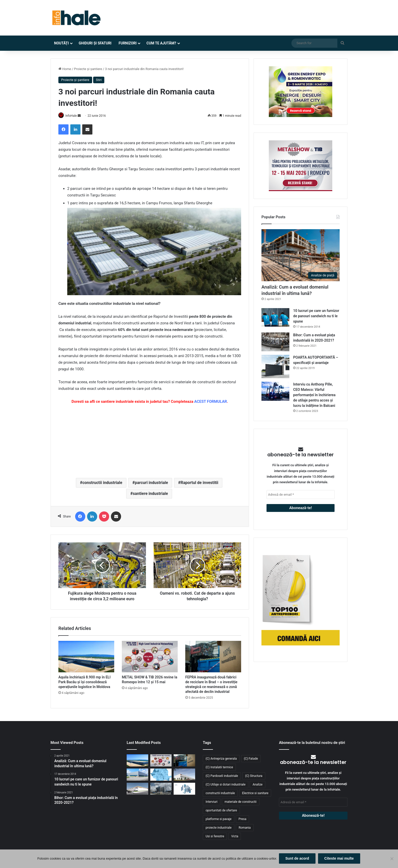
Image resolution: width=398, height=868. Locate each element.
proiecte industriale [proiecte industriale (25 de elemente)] (219, 828)
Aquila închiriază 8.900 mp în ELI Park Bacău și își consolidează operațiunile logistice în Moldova (84, 682)
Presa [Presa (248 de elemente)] (243, 819)
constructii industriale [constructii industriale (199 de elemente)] (220, 793)
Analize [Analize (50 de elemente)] (258, 785)
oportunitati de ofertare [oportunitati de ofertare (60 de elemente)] (221, 811)
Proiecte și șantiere (88, 69)
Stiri (99, 80)
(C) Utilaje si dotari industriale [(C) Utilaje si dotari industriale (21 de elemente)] (226, 785)
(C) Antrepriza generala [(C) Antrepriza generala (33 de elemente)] (221, 759)
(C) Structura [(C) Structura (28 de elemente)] (254, 776)
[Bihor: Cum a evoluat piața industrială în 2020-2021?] (275, 342)
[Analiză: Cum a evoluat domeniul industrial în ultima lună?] (301, 255)
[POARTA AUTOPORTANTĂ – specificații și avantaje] (275, 367)
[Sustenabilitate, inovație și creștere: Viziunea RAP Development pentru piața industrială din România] (161, 789)
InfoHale (73, 116)
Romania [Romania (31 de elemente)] (245, 828)
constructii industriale (102, 483)
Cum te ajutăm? (161, 43)
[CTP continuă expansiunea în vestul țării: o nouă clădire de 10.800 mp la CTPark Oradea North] (184, 775)
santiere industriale (150, 494)
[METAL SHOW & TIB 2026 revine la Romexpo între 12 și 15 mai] (150, 657)
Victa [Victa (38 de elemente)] (235, 837)
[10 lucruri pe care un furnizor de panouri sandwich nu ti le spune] (275, 317)
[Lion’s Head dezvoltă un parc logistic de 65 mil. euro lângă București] (137, 789)
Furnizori (128, 43)
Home (65, 69)
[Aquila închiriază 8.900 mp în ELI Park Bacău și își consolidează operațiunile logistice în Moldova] (86, 657)
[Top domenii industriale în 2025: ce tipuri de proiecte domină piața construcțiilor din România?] (137, 775)
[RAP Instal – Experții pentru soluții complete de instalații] (184, 789)
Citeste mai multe (340, 859)
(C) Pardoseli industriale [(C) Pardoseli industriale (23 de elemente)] (222, 776)
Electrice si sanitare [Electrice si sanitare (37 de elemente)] (255, 793)
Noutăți (61, 43)
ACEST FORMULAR (211, 402)
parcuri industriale (151, 483)
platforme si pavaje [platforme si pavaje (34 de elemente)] (219, 819)
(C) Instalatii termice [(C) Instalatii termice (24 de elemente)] (219, 767)
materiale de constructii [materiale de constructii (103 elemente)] (241, 802)
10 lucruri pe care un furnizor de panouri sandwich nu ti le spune (316, 316)
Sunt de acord (298, 859)
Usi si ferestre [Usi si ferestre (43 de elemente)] (215, 837)
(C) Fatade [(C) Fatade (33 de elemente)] (251, 759)
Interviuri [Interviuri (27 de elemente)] (212, 802)
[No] (392, 859)
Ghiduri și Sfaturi (95, 43)
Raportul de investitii (199, 483)
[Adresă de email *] (301, 495)
